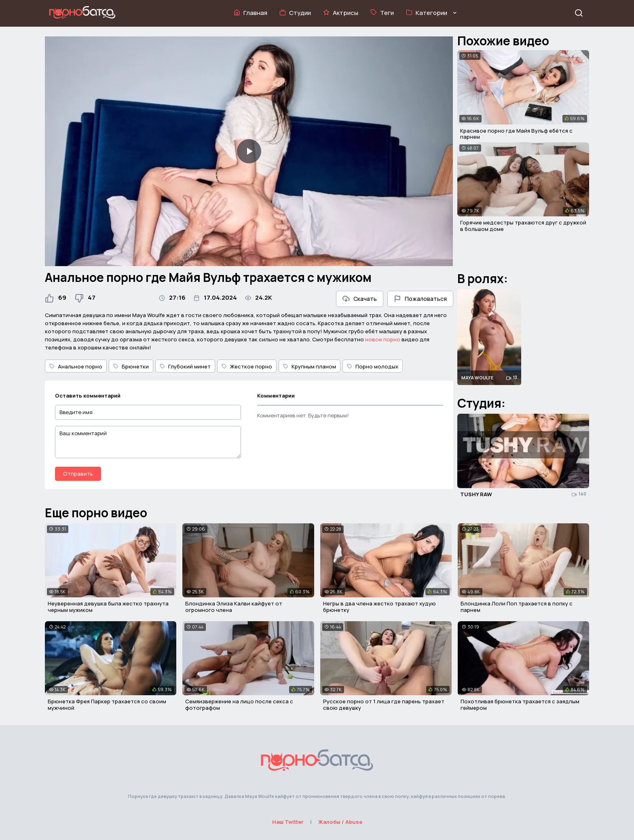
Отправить (78, 474)
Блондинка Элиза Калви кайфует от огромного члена (234, 607)
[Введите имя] (148, 412)
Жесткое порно (247, 366)
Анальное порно (76, 366)
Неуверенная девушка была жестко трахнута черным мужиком (108, 607)
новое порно (383, 339)
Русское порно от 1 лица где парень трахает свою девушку (384, 705)
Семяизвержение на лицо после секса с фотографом (239, 705)
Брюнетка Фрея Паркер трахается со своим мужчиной (107, 705)
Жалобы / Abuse (340, 822)
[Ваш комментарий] (148, 442)
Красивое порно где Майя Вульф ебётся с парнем (516, 134)
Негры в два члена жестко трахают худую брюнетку (379, 607)
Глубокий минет (185, 366)
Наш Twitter (288, 822)
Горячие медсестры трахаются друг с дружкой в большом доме (523, 226)
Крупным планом (310, 366)
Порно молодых (373, 366)
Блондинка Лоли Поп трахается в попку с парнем (517, 607)
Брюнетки (131, 366)
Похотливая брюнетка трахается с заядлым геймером (520, 705)
